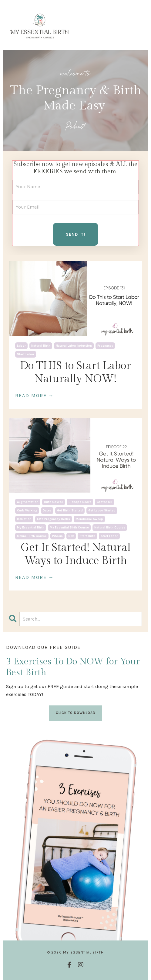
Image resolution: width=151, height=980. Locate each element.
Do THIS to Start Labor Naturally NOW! (75, 372)
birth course (54, 502)
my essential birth (31, 528)
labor (21, 346)
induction (24, 519)
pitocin (57, 536)
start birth (87, 536)
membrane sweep (89, 519)
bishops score (80, 502)
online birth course (32, 536)
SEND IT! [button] (75, 234)
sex (71, 536)
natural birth (41, 346)
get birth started (70, 511)
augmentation (28, 502)
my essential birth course (69, 528)
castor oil (104, 502)
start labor (26, 354)
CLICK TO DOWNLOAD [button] (76, 713)
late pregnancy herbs (54, 519)
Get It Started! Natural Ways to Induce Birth (76, 554)
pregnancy (105, 346)
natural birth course (110, 528)
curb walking (27, 511)
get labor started (102, 511)
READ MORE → (35, 395)
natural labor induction (74, 346)
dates (47, 511)
